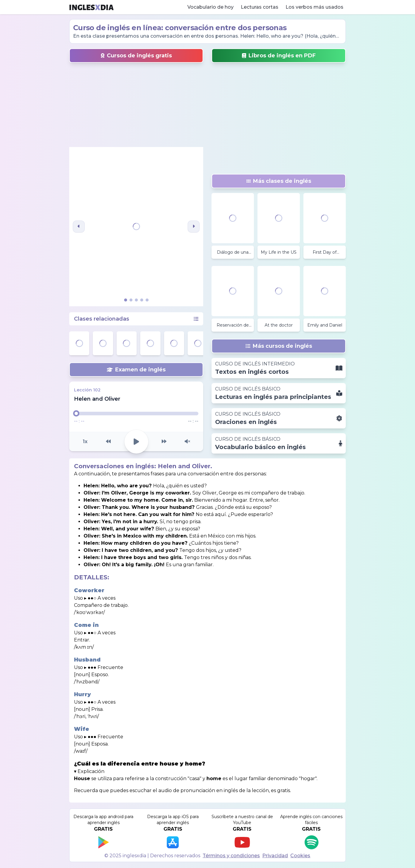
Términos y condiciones (231, 856)
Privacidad (275, 856)
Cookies (300, 856)
